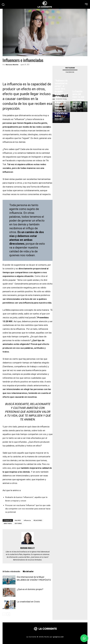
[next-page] (8, 614)
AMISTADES (8, 523)
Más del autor (28, 571)
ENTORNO (18, 523)
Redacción (58, 119)
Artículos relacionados (11, 571)
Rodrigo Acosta (77, 108)
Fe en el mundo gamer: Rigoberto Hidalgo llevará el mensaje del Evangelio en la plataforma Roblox (61, 104)
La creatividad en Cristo (28, 602)
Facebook (70, 72)
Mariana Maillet (12, 65)
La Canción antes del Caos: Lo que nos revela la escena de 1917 (78, 98)
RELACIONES (38, 520)
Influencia (27, 520)
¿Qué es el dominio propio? (30, 589)
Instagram (70, 68)
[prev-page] (4, 614)
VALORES (18, 520)
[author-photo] (28, 544)
